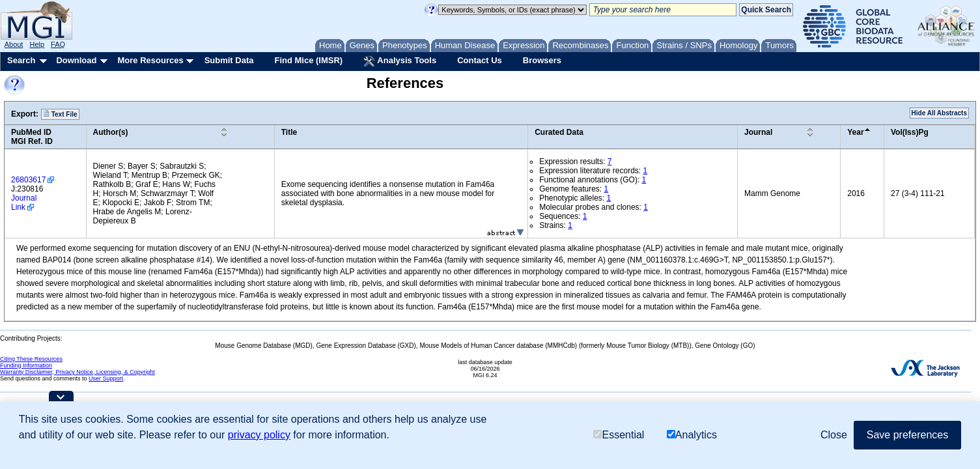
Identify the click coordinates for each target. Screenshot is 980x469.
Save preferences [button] (907, 435)
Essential (619, 435)
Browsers (542, 60)
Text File (60, 114)
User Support (106, 378)
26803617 (28, 180)
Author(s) (111, 132)
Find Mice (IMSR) (308, 60)
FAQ (58, 44)
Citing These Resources (31, 359)
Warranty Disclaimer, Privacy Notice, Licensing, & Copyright (77, 372)
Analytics (692, 435)
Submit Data (229, 60)
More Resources (150, 60)
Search (21, 60)
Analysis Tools (400, 61)
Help (37, 44)
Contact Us (480, 60)
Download (76, 60)
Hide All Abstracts (939, 113)
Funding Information (26, 365)
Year (855, 132)
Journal (758, 132)
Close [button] (834, 435)
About (14, 44)
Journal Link (24, 203)
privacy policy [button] (259, 435)
